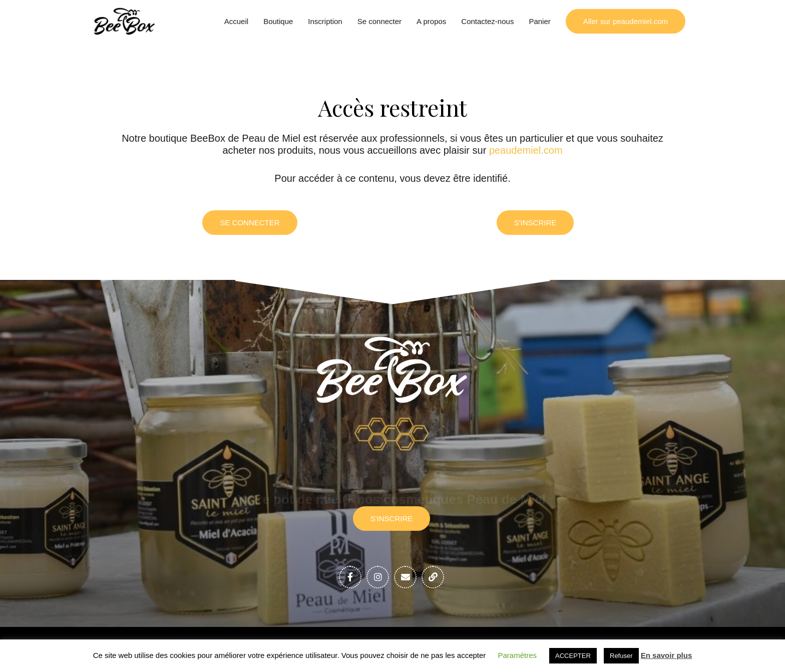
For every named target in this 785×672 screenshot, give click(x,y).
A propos (431, 21)
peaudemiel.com (526, 150)
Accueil (236, 21)
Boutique (278, 21)
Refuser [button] (621, 656)
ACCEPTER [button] (573, 656)
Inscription (325, 21)
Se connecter (379, 21)
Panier (539, 21)
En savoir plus (667, 655)
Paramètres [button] (518, 655)
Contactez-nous (487, 21)
